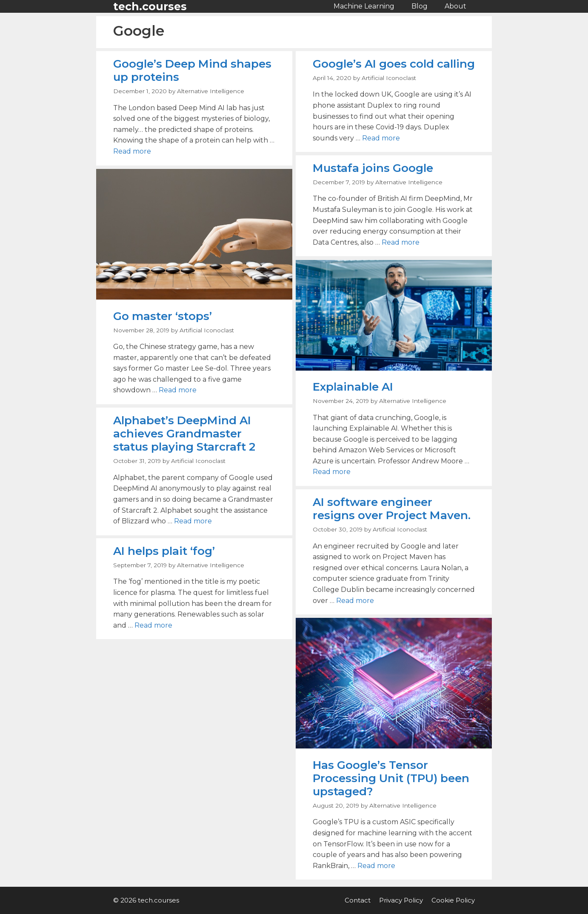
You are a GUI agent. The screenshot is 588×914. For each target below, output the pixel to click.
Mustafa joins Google (373, 168)
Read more (132, 151)
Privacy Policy (401, 900)
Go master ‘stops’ (163, 316)
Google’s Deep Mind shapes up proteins (192, 70)
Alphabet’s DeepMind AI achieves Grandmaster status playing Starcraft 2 (184, 434)
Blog (420, 6)
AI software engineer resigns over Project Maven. (392, 509)
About (455, 6)
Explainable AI (353, 387)
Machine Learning (364, 6)
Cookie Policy (453, 900)
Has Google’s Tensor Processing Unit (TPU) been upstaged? (391, 778)
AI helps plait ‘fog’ (164, 551)
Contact (358, 900)
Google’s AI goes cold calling (394, 64)
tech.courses (150, 6)
